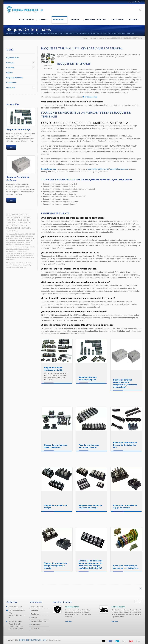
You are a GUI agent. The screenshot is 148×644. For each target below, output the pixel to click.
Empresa (44, 20)
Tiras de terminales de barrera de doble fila (89, 446)
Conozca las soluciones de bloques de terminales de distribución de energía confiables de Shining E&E (90, 564)
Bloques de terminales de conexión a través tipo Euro (126, 567)
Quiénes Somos (72, 607)
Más (11, 147)
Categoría (93, 38)
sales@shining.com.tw (119, 169)
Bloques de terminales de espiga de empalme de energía (56, 566)
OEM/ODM (134, 20)
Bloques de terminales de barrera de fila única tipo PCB (125, 445)
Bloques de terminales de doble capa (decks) (56, 446)
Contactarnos (22, 267)
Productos (59, 20)
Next (140, 602)
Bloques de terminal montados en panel (88, 378)
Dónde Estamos (118, 607)
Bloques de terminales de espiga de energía (125, 507)
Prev (136, 602)
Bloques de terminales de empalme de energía (90, 507)
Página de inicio (26, 20)
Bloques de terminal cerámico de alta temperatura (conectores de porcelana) (125, 383)
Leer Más (69, 621)
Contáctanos (117, 20)
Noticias (75, 20)
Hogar (85, 38)
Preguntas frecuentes (96, 20)
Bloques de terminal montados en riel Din (53, 369)
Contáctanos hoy (90, 97)
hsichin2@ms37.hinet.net (98, 169)
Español (138, 2)
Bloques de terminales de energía (56, 507)
